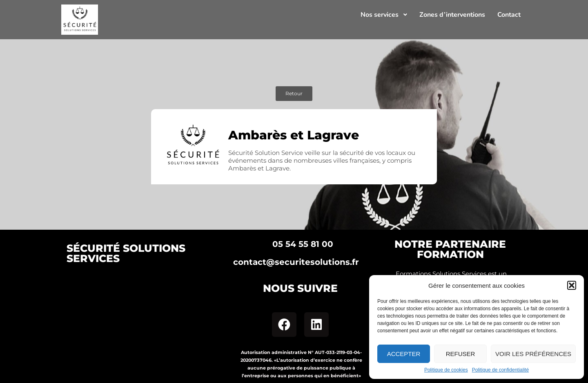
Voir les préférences (533, 354)
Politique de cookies (446, 370)
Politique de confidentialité (500, 370)
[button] (572, 285)
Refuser (461, 354)
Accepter (404, 354)
